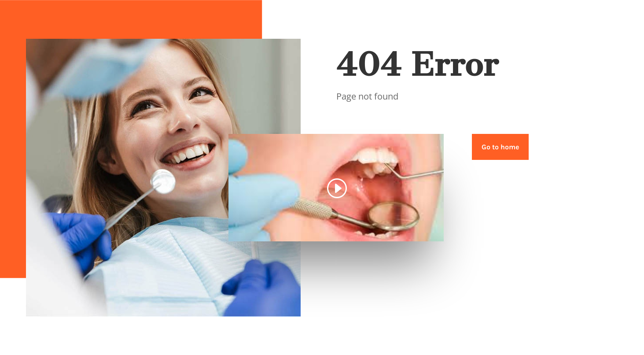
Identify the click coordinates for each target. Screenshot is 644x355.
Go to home (500, 147)
